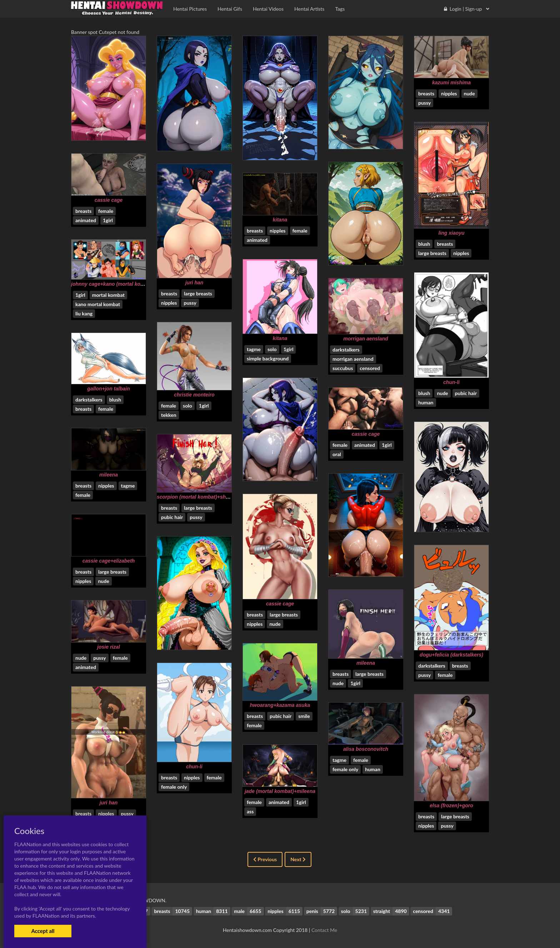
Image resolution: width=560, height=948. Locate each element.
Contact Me (324, 930)
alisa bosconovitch (366, 749)
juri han (194, 283)
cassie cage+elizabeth (109, 561)
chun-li (451, 382)
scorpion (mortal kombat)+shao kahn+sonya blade (217, 497)
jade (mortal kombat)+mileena (280, 791)
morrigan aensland (366, 339)
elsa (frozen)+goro (451, 805)
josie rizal (109, 647)
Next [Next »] (298, 859)
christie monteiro (194, 395)
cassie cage (109, 200)
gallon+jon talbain (108, 389)
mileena (109, 475)
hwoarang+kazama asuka (280, 705)
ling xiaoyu (451, 233)
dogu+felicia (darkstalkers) (451, 655)
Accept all (43, 931)
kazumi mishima (451, 83)
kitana (280, 220)
